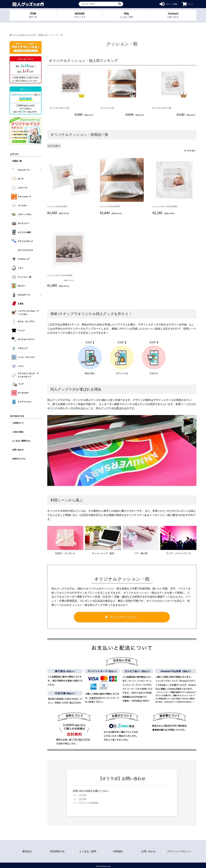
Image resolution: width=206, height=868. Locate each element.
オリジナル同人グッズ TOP (24, 35)
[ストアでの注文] (54, 146)
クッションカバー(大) (162, 108)
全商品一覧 (43, 35)
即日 (19, 72)
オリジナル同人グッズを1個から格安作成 (28, 4)
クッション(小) (108, 108)
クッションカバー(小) (60, 108)
